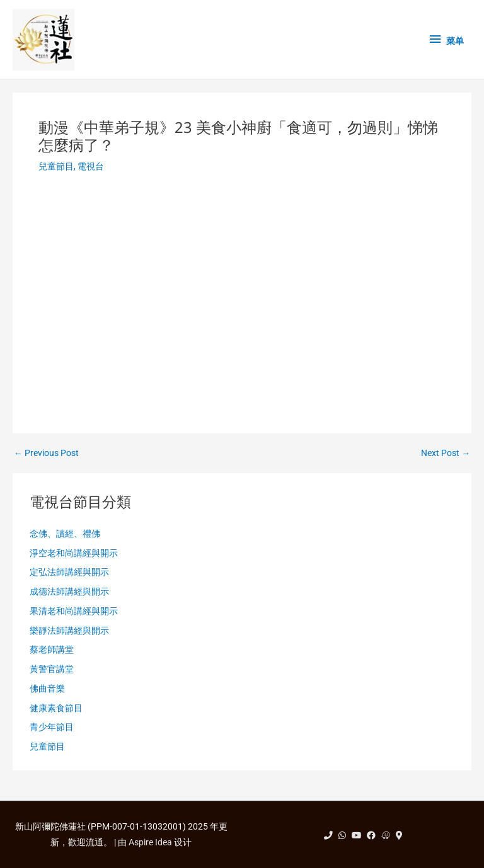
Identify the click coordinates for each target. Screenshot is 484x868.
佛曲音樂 (47, 688)
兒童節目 (56, 166)
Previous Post (46, 454)
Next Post (446, 454)
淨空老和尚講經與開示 (74, 553)
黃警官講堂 (52, 669)
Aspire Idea (150, 842)
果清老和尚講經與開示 (74, 611)
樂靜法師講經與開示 (69, 631)
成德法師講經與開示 (69, 591)
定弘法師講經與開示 (69, 572)
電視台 (91, 166)
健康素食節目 (56, 708)
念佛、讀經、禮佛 (65, 534)
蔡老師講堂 (52, 649)
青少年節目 (52, 727)
